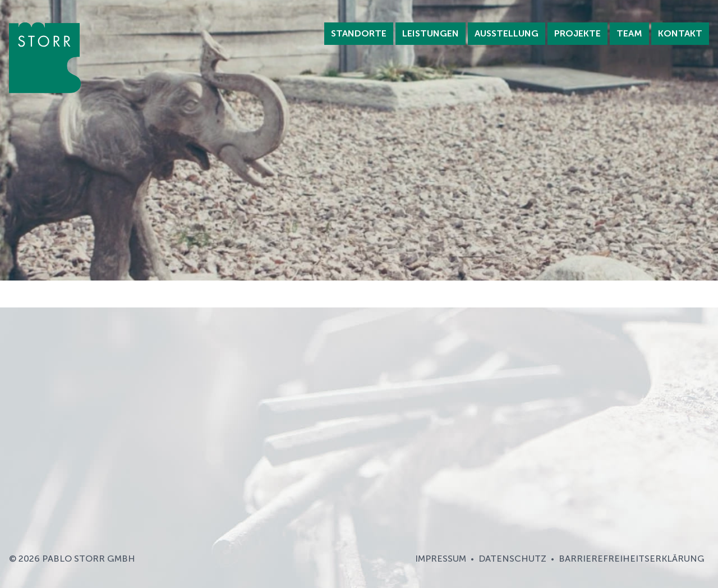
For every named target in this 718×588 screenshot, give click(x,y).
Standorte (359, 33)
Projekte (577, 33)
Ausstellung (507, 33)
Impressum (441, 559)
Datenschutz (512, 559)
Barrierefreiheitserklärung (632, 559)
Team (629, 33)
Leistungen (431, 33)
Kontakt (680, 33)
